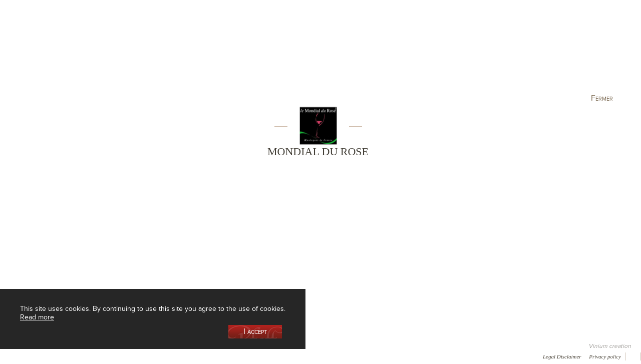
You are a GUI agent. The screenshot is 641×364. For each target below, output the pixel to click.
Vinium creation (610, 346)
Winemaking (427, 52)
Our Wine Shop (145, 52)
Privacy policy (605, 356)
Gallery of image (143, 356)
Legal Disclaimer (562, 356)
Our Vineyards (218, 52)
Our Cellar (71, 52)
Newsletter (268, 356)
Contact (230, 356)
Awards (45, 356)
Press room (192, 356)
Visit (500, 52)
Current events (574, 52)
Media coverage (89, 356)
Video (304, 356)
